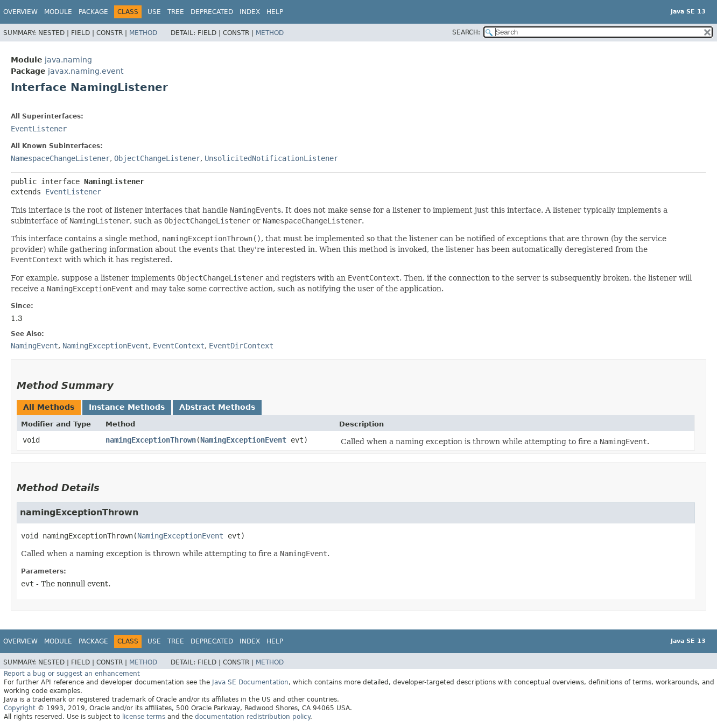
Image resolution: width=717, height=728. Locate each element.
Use (154, 12)
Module (58, 12)
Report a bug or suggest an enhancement (72, 674)
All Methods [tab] (49, 407)
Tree (176, 12)
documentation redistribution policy (252, 717)
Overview (20, 12)
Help (275, 12)
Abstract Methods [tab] (217, 407)
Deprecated (212, 12)
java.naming (68, 60)
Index (250, 12)
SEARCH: (466, 32)
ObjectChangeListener (157, 158)
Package (93, 12)
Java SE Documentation (250, 682)
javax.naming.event (86, 71)
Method (143, 33)
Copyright (20, 708)
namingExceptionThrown (151, 440)
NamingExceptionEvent (243, 440)
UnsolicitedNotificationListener (271, 158)
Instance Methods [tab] (127, 407)
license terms (144, 717)
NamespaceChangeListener (60, 158)
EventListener (39, 129)
